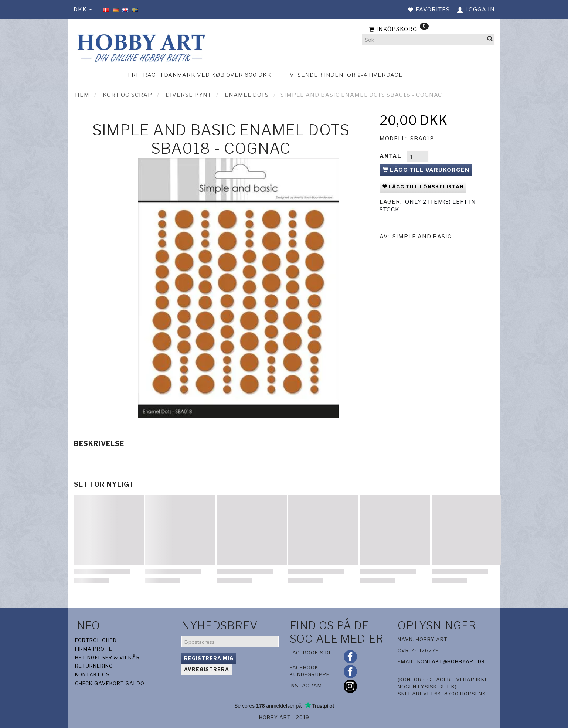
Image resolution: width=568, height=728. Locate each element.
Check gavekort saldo (110, 683)
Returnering (94, 666)
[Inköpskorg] (428, 30)
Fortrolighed (96, 640)
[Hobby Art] (140, 47)
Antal (391, 156)
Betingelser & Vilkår (108, 657)
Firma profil (94, 649)
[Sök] (490, 40)
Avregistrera (207, 669)
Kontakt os (92, 674)
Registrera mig (209, 658)
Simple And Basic (422, 237)
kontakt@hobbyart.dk (451, 661)
